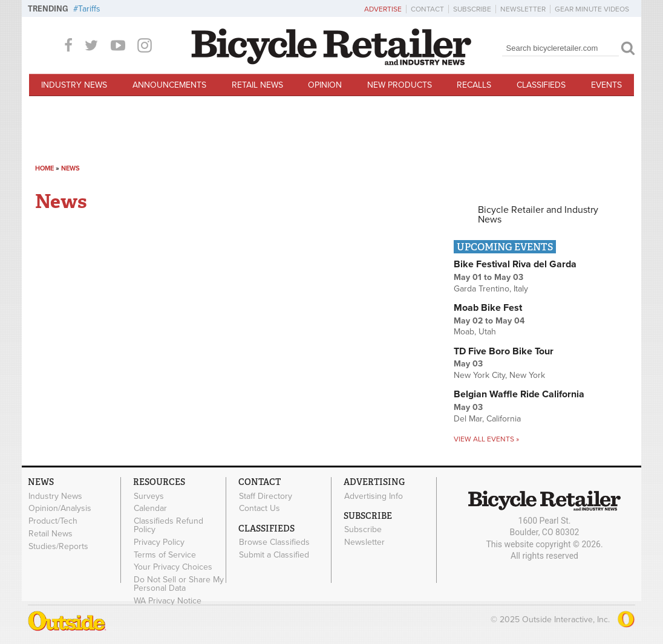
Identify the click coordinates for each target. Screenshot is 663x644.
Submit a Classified (274, 555)
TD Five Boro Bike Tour (504, 351)
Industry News (74, 85)
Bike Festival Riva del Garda (515, 264)
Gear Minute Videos (592, 9)
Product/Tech (53, 521)
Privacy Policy (159, 542)
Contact (427, 9)
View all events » (486, 439)
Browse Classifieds (274, 542)
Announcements (169, 85)
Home (44, 168)
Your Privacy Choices (173, 567)
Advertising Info (374, 496)
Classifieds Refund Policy (168, 525)
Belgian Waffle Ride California (519, 394)
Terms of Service (165, 555)
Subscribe (472, 9)
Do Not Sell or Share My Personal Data (179, 584)
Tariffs (89, 9)
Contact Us (260, 509)
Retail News (257, 85)
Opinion (325, 85)
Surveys (149, 496)
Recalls (474, 85)
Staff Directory (266, 496)
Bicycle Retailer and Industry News (538, 215)
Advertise (383, 9)
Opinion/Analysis (60, 509)
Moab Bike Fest (488, 308)
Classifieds (541, 85)
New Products (400, 85)
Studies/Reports (58, 546)
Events (606, 85)
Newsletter (523, 9)
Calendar (150, 509)
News (70, 168)
